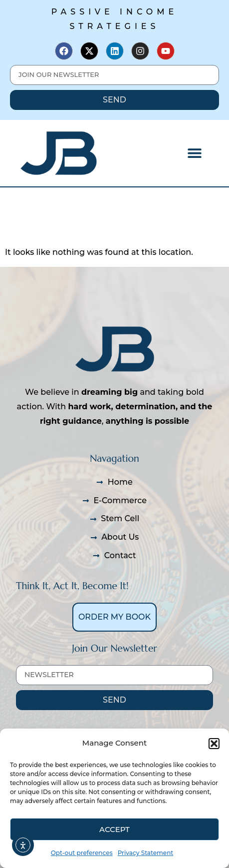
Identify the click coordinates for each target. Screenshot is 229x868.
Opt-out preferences (82, 853)
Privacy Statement (146, 853)
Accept (114, 829)
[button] (214, 744)
